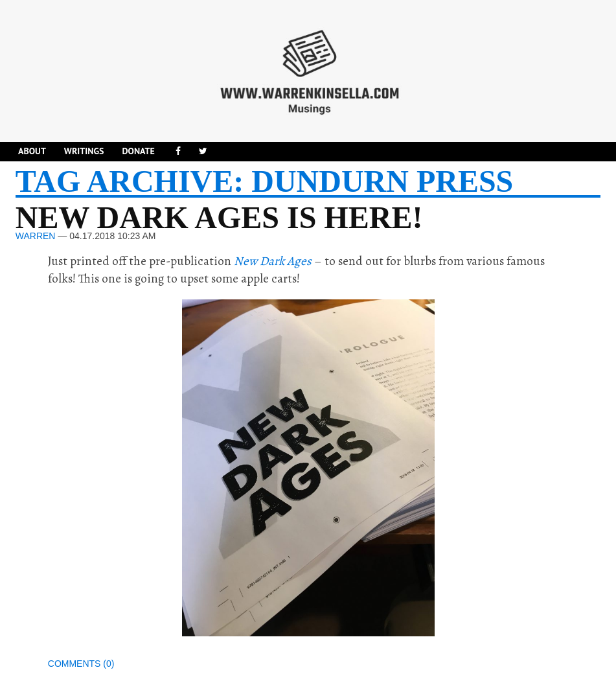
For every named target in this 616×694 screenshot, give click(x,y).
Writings (84, 151)
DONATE (138, 151)
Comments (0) (81, 664)
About (32, 151)
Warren (36, 236)
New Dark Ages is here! (219, 217)
